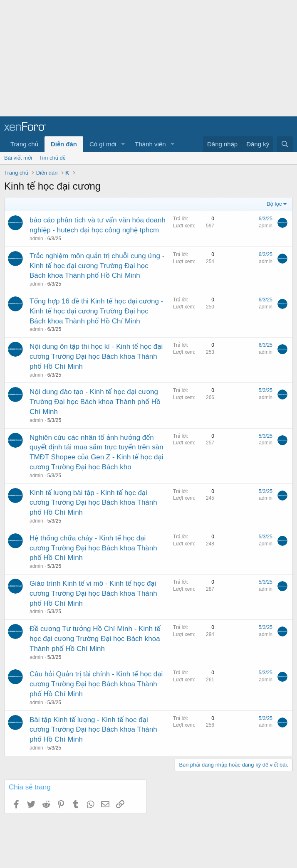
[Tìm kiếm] (285, 144)
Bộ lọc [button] (274, 204)
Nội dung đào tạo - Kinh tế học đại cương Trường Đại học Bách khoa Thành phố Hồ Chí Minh (95, 402)
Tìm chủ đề (52, 158)
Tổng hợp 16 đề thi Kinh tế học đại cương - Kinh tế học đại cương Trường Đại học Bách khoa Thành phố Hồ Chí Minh (96, 311)
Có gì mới (103, 144)
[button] (123, 144)
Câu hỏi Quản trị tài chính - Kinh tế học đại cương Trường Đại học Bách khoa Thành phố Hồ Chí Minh (96, 684)
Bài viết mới (18, 158)
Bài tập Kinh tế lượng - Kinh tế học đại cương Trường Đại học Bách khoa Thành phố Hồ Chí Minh (93, 730)
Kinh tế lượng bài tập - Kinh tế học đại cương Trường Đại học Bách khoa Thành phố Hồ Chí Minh (93, 503)
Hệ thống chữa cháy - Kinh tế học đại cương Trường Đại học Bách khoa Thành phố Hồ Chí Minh (93, 548)
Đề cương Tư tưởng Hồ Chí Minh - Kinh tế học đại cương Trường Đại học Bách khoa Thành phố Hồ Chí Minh (95, 639)
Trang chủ (24, 144)
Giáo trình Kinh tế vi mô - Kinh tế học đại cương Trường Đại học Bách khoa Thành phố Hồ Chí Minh (93, 593)
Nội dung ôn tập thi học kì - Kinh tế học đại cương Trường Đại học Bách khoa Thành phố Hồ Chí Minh (96, 356)
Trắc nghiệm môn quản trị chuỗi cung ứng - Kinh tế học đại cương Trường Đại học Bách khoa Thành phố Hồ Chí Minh (97, 266)
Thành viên (150, 144)
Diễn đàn (64, 144)
